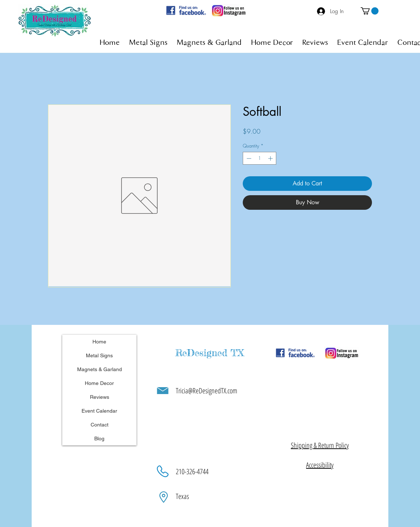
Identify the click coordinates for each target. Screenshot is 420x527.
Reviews (100, 397)
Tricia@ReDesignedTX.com (207, 391)
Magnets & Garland (100, 369)
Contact (100, 425)
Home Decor (99, 383)
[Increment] (271, 158)
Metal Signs (99, 355)
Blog (99, 438)
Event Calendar (99, 411)
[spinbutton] (260, 158)
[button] (370, 11)
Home (99, 342)
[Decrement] (248, 158)
